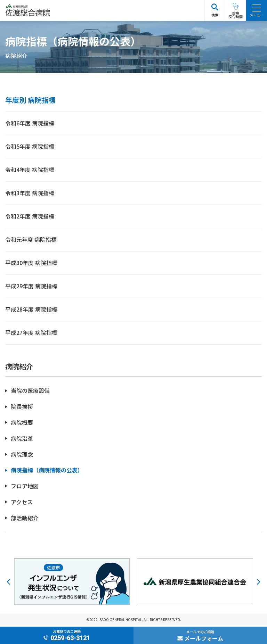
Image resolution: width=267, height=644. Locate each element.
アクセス (22, 503)
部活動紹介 (25, 519)
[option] (72, 583)
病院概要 (22, 424)
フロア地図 (25, 488)
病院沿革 (22, 440)
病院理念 (22, 456)
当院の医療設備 (30, 392)
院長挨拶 (22, 408)
